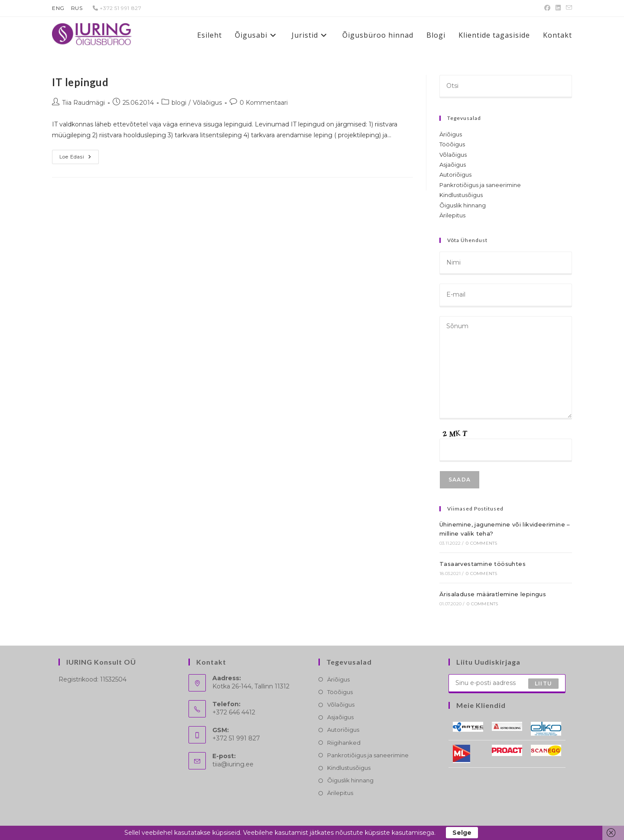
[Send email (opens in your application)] (568, 8)
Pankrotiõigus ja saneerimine (480, 185)
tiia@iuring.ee (233, 764)
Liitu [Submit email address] (543, 683)
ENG (58, 8)
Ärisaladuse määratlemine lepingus (493, 594)
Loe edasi (79, 159)
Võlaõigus (207, 103)
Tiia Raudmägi (83, 103)
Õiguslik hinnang (463, 205)
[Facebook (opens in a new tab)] (547, 8)
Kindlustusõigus (461, 195)
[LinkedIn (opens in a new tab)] (558, 8)
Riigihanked (344, 743)
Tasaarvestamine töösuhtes (483, 564)
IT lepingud (80, 82)
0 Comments (481, 543)
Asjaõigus (453, 165)
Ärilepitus (452, 215)
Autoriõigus (455, 174)
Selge (462, 833)
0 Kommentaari (264, 103)
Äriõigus (451, 134)
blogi (179, 103)
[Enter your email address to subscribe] (507, 684)
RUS (77, 8)
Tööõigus (452, 144)
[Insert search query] (506, 87)
